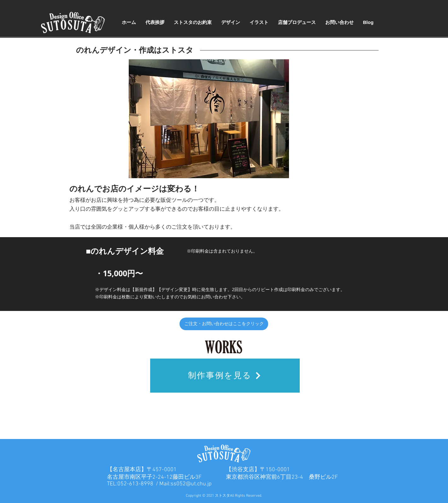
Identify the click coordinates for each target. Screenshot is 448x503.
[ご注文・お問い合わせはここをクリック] (224, 324)
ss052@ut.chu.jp (191, 484)
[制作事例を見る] (225, 376)
